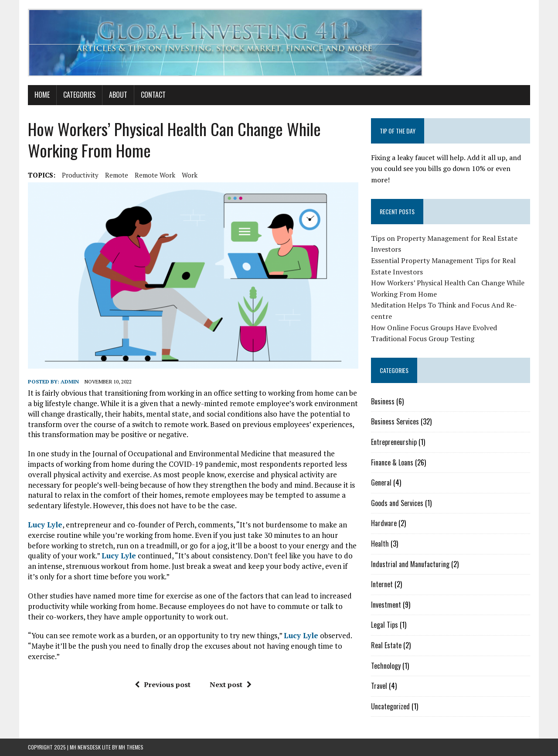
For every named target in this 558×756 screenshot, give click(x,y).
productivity (80, 175)
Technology (386, 666)
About (118, 95)
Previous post (163, 684)
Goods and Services (397, 503)
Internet (382, 584)
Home (42, 95)
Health (380, 544)
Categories (79, 95)
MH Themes (131, 747)
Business (383, 401)
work (190, 175)
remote (117, 175)
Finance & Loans (392, 462)
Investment (386, 605)
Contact (153, 95)
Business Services (395, 421)
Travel (379, 686)
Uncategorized (390, 706)
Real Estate (386, 645)
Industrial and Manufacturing (410, 564)
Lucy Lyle (45, 525)
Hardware (384, 523)
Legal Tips (384, 625)
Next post (231, 684)
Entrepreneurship (394, 442)
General (381, 482)
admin (70, 381)
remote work (155, 175)
